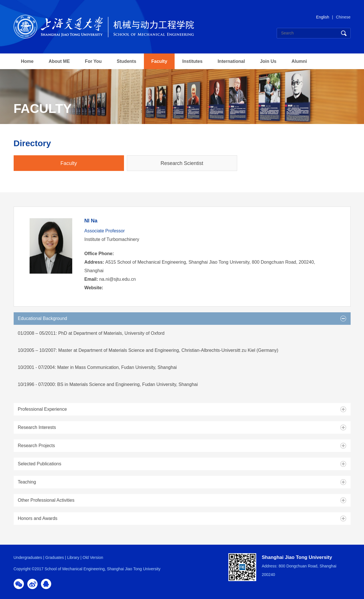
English (323, 17)
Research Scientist (182, 163)
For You (93, 61)
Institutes (192, 61)
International (231, 61)
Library (73, 557)
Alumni (299, 61)
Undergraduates (28, 557)
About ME (59, 61)
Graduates (54, 557)
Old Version (93, 557)
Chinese (343, 17)
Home (27, 61)
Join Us (268, 61)
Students (127, 61)
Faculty (159, 61)
